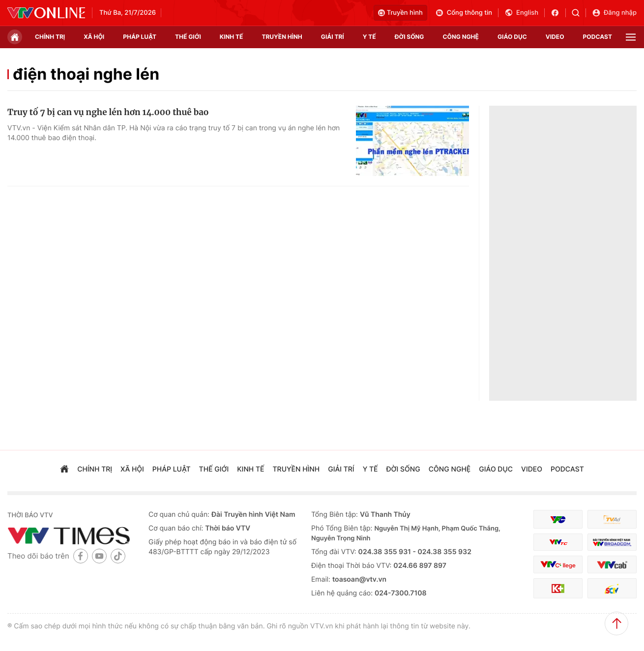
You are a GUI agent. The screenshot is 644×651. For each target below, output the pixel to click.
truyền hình (282, 37)
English (521, 13)
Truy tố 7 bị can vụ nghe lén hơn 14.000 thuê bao (108, 112)
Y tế (369, 37)
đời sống (410, 37)
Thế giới (188, 37)
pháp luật (140, 37)
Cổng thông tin (464, 13)
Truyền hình (400, 13)
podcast (598, 37)
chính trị (50, 37)
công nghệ (461, 37)
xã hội (94, 37)
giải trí (333, 37)
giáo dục (512, 37)
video (555, 37)
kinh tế (232, 37)
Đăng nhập (614, 13)
